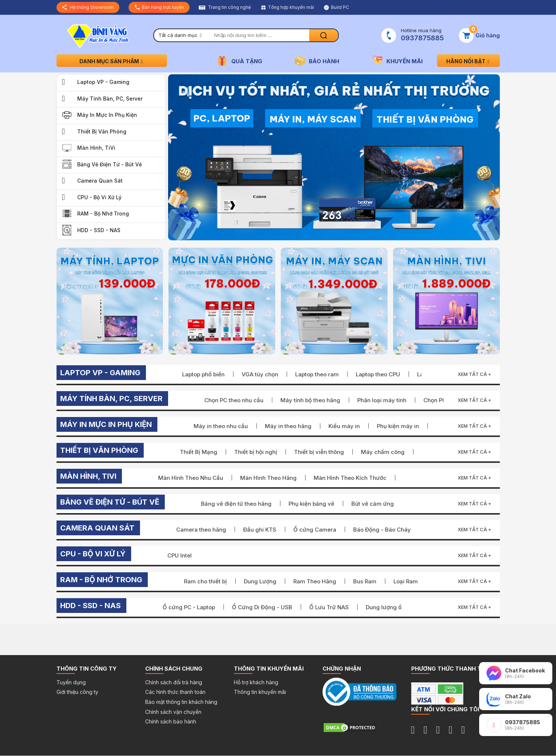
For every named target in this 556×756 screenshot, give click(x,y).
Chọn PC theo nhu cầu (234, 400)
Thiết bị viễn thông (319, 452)
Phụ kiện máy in (398, 426)
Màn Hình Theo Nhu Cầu (191, 478)
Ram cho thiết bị (205, 581)
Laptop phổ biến (203, 374)
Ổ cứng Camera (315, 530)
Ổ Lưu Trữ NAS (329, 607)
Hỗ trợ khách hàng (256, 682)
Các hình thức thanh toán (175, 692)
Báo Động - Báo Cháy (382, 530)
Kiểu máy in (344, 426)
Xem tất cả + (475, 374)
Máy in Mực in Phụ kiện (107, 115)
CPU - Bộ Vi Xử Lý (99, 197)
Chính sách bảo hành (171, 721)
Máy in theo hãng (288, 426)
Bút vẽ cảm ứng (373, 504)
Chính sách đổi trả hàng (174, 682)
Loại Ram (406, 581)
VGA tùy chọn (260, 374)
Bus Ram (365, 581)
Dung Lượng (260, 581)
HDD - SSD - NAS (99, 230)
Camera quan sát (100, 181)
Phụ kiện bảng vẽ (311, 504)
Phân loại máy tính (382, 400)
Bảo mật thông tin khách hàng (181, 702)
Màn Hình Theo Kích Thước (350, 478)
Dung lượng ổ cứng (391, 607)
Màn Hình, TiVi (96, 148)
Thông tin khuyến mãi (260, 692)
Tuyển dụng (71, 682)
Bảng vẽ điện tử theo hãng (236, 504)
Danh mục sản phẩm (112, 61)
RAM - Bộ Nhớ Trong (103, 213)
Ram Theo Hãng (315, 581)
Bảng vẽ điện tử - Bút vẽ (110, 164)
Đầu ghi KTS (260, 530)
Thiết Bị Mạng (199, 452)
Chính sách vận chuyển (173, 712)
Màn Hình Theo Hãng (268, 478)
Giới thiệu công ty (77, 692)
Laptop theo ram (317, 374)
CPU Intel (180, 555)
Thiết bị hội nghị (256, 452)
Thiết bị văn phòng (102, 131)
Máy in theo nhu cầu (221, 426)
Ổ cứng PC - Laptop (189, 607)
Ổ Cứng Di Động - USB (262, 607)
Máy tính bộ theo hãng (310, 400)
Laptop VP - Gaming (103, 82)
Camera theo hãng (201, 530)
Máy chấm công (383, 452)
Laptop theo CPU (378, 374)
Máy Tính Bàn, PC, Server (110, 99)
